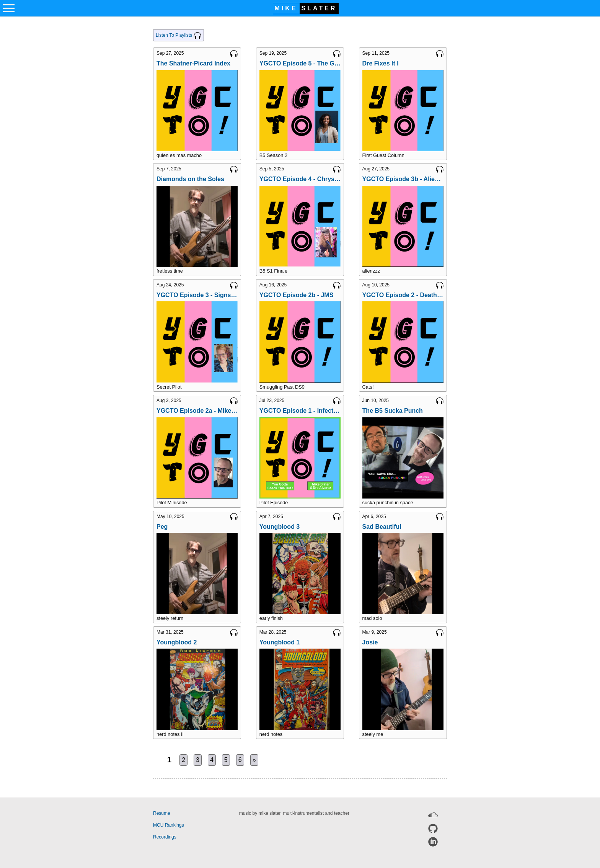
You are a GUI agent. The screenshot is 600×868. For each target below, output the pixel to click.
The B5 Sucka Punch (393, 411)
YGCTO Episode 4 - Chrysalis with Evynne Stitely (300, 179)
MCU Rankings (169, 825)
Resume (162, 813)
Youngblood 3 (280, 527)
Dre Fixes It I (381, 63)
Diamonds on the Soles (190, 179)
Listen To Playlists (179, 36)
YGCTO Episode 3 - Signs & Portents (197, 295)
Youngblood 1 (280, 642)
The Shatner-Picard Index (193, 63)
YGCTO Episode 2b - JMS (297, 295)
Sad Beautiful (382, 527)
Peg (162, 527)
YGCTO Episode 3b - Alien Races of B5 (403, 179)
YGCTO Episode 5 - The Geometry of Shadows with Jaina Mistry (300, 63)
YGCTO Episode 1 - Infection (300, 411)
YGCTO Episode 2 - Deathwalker (403, 295)
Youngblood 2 (177, 642)
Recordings (165, 837)
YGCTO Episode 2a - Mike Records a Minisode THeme (197, 411)
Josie (370, 642)
